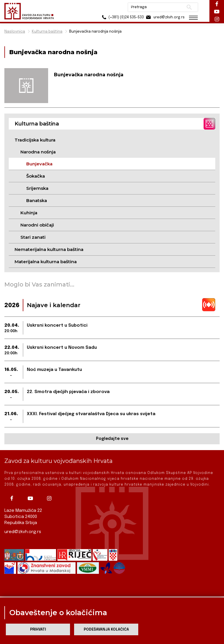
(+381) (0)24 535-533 (122, 17)
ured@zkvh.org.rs (23, 532)
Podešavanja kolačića (106, 630)
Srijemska (37, 188)
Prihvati (38, 630)
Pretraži (189, 7)
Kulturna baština (47, 32)
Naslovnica (15, 32)
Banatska (37, 200)
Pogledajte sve (112, 439)
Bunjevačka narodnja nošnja (95, 32)
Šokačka (36, 176)
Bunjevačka (39, 164)
